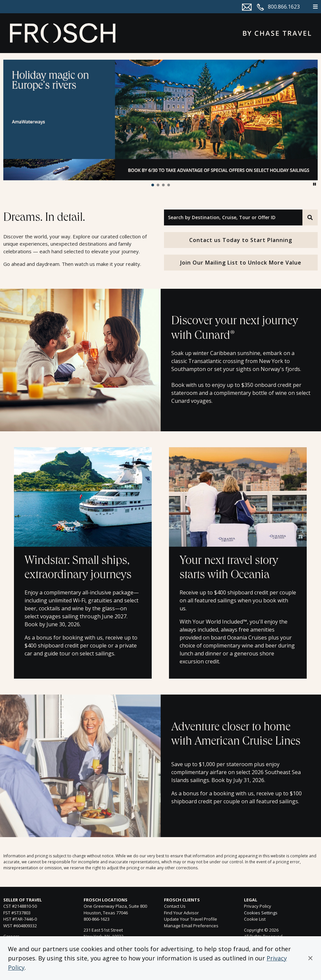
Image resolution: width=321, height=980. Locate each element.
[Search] (310, 217)
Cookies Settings (261, 913)
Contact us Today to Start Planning (241, 240)
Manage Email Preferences (191, 926)
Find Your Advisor (181, 913)
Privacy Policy (258, 906)
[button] (310, 958)
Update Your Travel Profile (191, 919)
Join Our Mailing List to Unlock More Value (241, 263)
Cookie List (255, 919)
